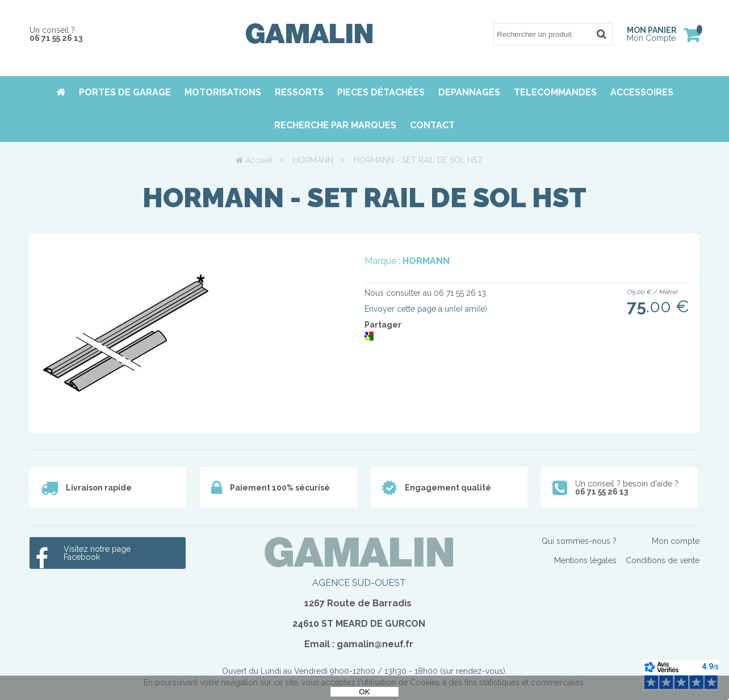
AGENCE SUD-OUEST (359, 583)
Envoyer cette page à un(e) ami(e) (426, 309)
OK (364, 692)
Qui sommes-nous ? (579, 541)
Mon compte (676, 541)
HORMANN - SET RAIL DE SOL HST (364, 198)
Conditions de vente (663, 560)
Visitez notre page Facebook (97, 553)
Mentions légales (585, 560)
